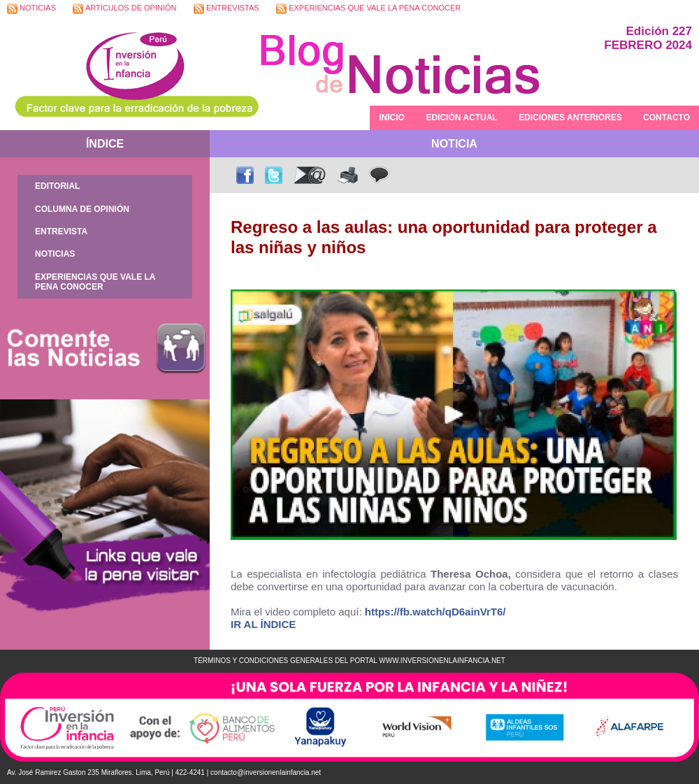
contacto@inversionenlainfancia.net (266, 772)
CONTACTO (666, 117)
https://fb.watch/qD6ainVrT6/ (435, 612)
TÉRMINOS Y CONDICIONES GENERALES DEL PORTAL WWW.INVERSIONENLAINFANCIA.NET (349, 661)
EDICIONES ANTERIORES (570, 117)
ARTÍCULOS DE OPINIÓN (124, 9)
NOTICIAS (31, 9)
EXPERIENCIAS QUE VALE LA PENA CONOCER (368, 9)
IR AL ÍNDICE (263, 624)
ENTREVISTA (61, 231)
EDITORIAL (57, 186)
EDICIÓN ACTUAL (461, 117)
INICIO (392, 117)
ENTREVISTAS (226, 9)
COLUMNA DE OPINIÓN (82, 209)
